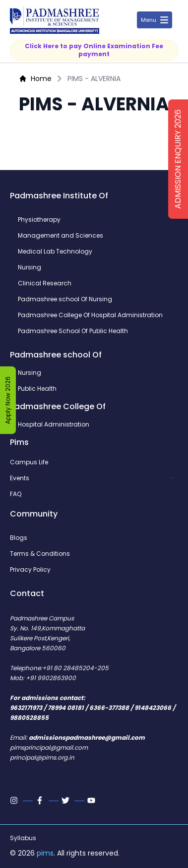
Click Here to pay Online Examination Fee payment (94, 50)
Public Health (37, 389)
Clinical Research (45, 283)
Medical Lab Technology (55, 252)
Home (35, 79)
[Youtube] (92, 800)
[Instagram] (15, 800)
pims (45, 853)
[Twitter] (66, 800)
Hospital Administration (54, 425)
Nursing (30, 267)
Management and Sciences (61, 236)
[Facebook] (41, 800)
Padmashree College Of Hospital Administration (90, 315)
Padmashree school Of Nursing (65, 299)
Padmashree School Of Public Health (73, 331)
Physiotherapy (39, 220)
